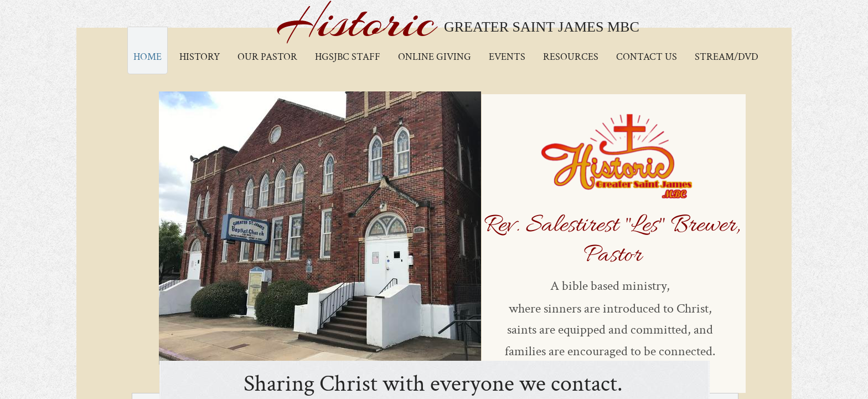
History (200, 57)
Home (148, 57)
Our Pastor (267, 57)
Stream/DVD (727, 57)
